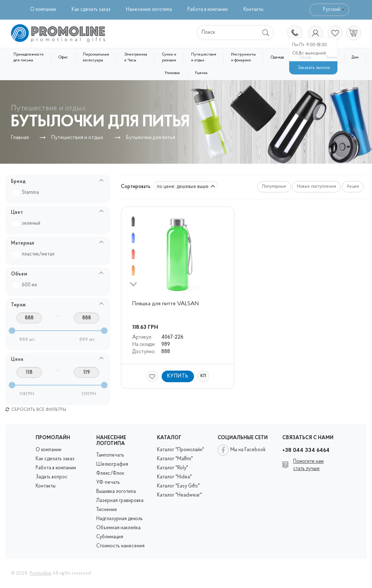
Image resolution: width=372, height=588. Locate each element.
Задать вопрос (52, 477)
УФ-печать (108, 483)
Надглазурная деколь (120, 519)
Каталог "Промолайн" (181, 450)
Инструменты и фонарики (243, 58)
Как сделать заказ (91, 10)
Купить (178, 376)
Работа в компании (208, 10)
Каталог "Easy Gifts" (178, 486)
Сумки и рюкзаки (169, 58)
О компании (43, 10)
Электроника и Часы (136, 58)
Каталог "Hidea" (174, 477)
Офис (63, 58)
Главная (20, 138)
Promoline (41, 573)
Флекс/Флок (110, 473)
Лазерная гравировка (120, 501)
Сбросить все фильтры (36, 410)
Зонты (331, 58)
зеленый (27, 223)
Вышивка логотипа (116, 492)
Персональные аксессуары (96, 58)
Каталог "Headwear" (179, 495)
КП (203, 376)
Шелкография (112, 464)
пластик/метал (35, 254)
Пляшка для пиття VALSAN (165, 304)
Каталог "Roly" (173, 468)
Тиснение (107, 510)
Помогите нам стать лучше (308, 465)
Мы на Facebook (248, 450)
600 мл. (26, 285)
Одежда (277, 58)
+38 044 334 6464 (294, 33)
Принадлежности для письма (29, 58)
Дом (355, 58)
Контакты (253, 10)
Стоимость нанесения (120, 546)
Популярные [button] (274, 187)
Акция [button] (353, 187)
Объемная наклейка (118, 528)
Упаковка (172, 73)
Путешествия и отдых (204, 58)
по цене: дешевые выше (186, 187)
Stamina (27, 193)
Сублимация (110, 537)
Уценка (201, 73)
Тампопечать (110, 455)
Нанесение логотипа (149, 10)
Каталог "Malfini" (175, 459)
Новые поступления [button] (316, 187)
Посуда (305, 58)
